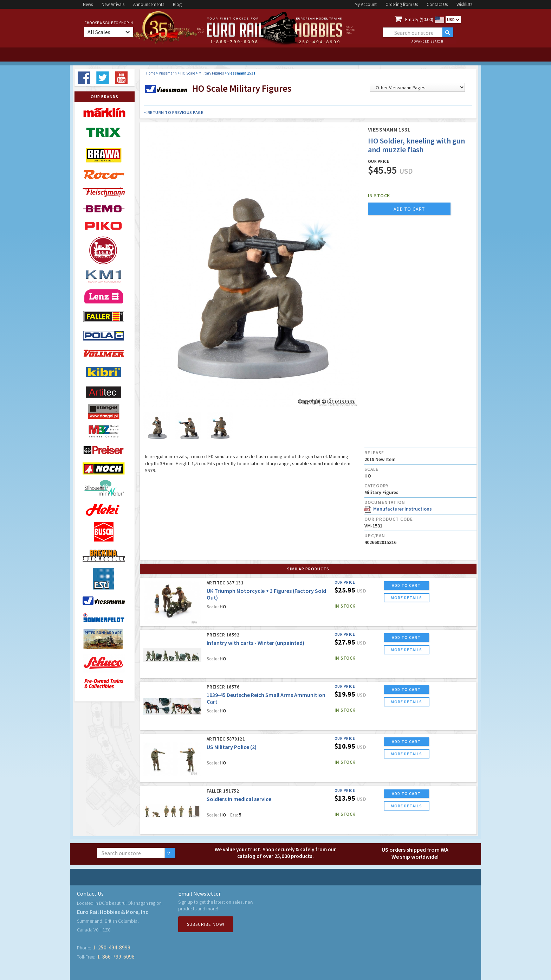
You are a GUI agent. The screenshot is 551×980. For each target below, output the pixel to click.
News (88, 4)
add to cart (409, 209)
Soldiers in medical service (239, 799)
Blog (177, 4)
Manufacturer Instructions (398, 509)
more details (406, 598)
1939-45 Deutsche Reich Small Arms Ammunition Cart (266, 698)
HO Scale (188, 73)
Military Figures (211, 73)
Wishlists (464, 4)
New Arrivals (113, 4)
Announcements (149, 4)
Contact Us (437, 4)
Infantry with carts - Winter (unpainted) (255, 643)
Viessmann (168, 73)
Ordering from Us (402, 4)
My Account (366, 4)
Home (151, 73)
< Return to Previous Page (174, 112)
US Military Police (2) (232, 747)
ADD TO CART (406, 585)
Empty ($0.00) (419, 19)
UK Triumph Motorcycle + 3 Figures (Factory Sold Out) (266, 594)
